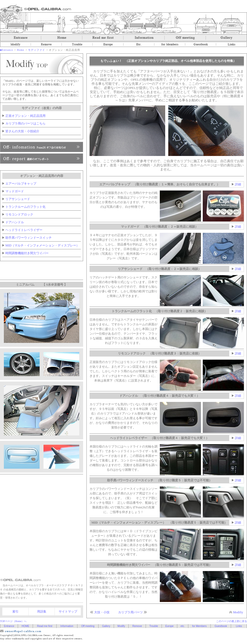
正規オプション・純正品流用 (25, 116)
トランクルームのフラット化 (25, 207)
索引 (15, 612)
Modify (15, 44)
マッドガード (15, 191)
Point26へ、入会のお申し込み (42, 159)
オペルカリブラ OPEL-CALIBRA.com (36, 8)
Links (232, 44)
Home (62, 38)
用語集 (42, 612)
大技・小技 (102, 612)
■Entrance (7, 50)
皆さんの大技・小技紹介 (22, 131)
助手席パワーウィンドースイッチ (29, 238)
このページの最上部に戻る (232, 621)
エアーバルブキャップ (21, 184)
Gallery (226, 38)
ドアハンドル (15, 222)
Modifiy (238, 612)
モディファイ (37, 50)
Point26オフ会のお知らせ (42, 147)
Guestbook (201, 44)
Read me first (103, 38)
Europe (108, 44)
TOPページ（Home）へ (13, 621)
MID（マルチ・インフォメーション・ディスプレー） (42, 245)
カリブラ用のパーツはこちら (25, 123)
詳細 (238, 184)
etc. (139, 44)
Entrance (21, 38)
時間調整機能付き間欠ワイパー (27, 253)
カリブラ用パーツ (130, 612)
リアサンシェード (18, 199)
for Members (170, 44)
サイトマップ (68, 612)
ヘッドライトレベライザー (24, 230)
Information (144, 38)
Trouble (77, 44)
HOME (25, 626)
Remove (46, 44)
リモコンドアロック (19, 214)
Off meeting (185, 38)
